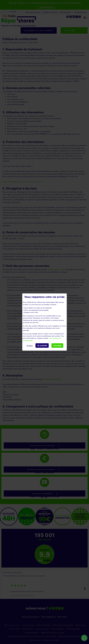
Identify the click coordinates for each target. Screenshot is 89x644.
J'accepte (57, 346)
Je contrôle (42, 346)
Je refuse (30, 346)
